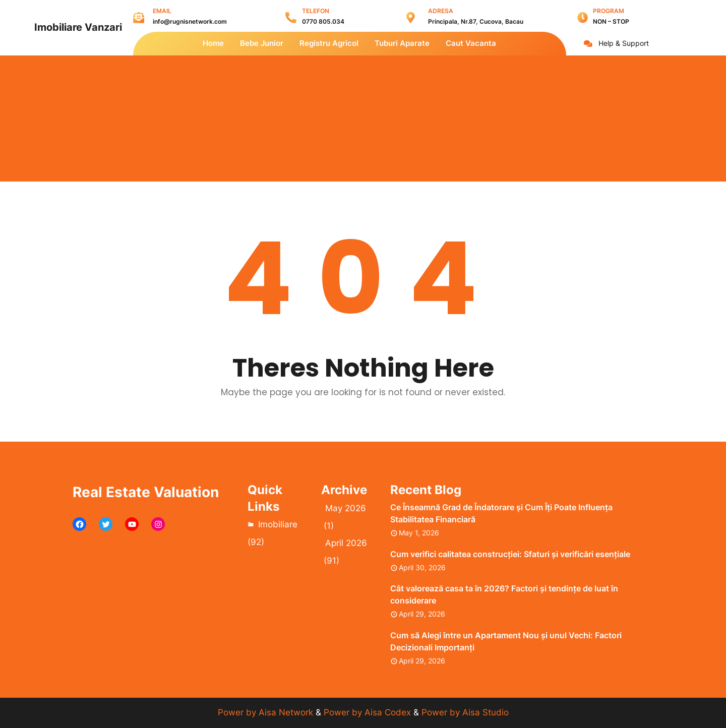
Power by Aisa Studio (465, 712)
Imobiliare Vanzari (78, 27)
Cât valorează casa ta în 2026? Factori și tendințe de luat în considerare (504, 594)
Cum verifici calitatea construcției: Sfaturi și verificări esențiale (510, 554)
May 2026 (346, 508)
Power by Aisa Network (267, 712)
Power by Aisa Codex (369, 712)
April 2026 (346, 543)
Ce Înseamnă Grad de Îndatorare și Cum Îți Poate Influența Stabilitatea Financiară (501, 513)
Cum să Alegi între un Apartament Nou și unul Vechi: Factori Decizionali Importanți (506, 641)
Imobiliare (278, 524)
